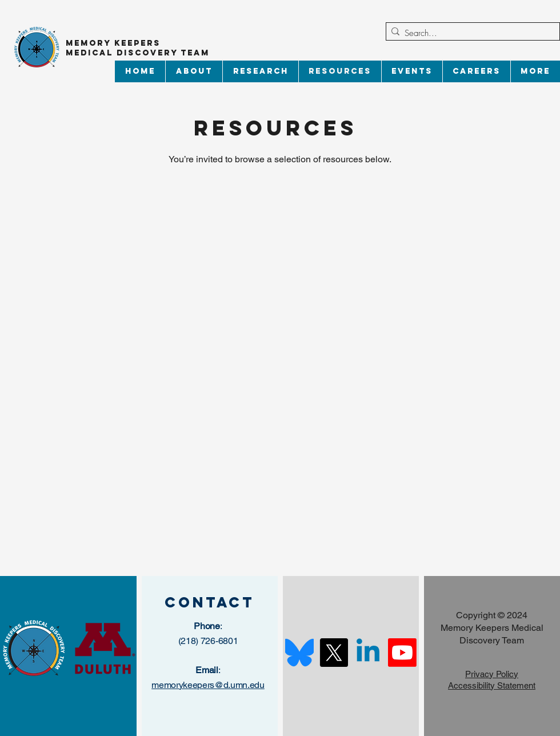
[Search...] (470, 33)
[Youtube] (402, 653)
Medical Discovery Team (139, 53)
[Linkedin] (368, 653)
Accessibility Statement (492, 685)
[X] (334, 653)
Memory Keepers (113, 43)
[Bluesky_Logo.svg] (299, 653)
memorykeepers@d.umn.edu (208, 685)
